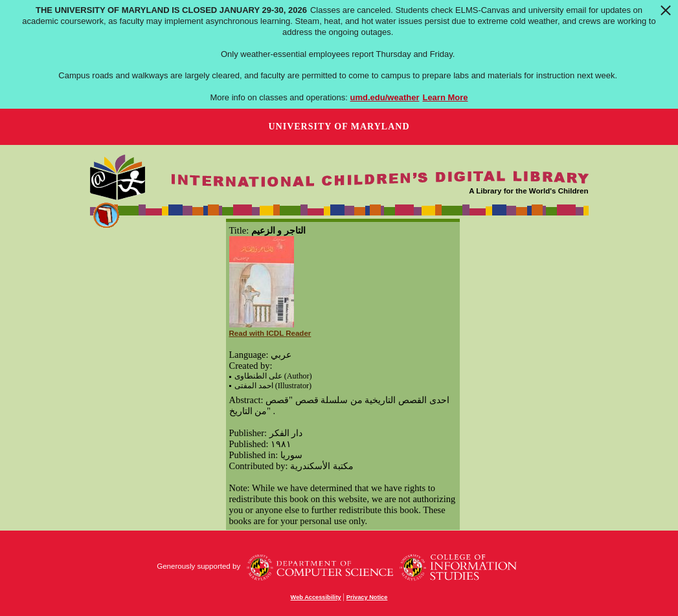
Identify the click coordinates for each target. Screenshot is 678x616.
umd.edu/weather (385, 97)
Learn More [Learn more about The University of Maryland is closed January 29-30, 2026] (445, 97)
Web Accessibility (316, 597)
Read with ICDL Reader (270, 333)
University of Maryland (339, 126)
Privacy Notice (367, 597)
